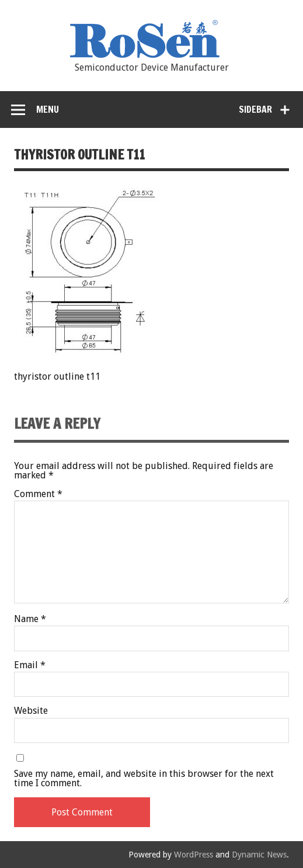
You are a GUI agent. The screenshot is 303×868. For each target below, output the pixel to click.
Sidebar (255, 109)
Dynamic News (259, 855)
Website (31, 711)
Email (30, 665)
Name (30, 619)
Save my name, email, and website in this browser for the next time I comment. (144, 779)
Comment (38, 494)
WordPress (194, 855)
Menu (48, 109)
